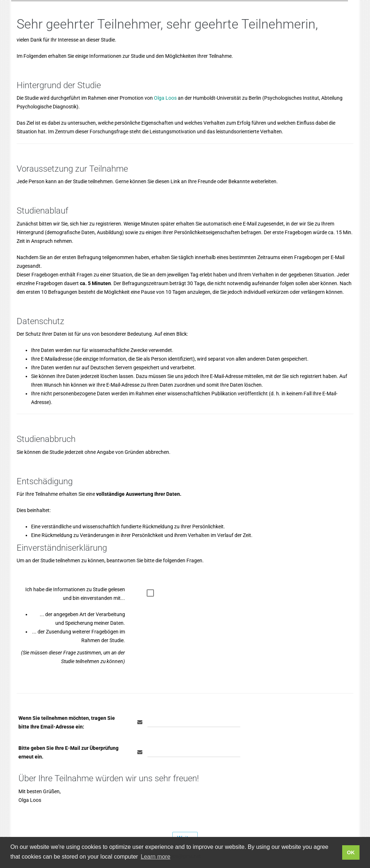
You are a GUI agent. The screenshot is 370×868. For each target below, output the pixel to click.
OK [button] (351, 852)
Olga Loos (165, 98)
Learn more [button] (156, 857)
